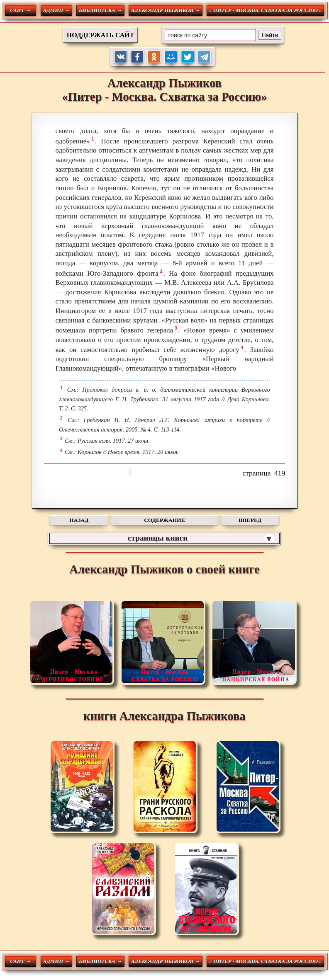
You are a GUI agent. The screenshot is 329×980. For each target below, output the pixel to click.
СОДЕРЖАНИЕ (164, 520)
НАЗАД (79, 520)
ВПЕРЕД (250, 520)
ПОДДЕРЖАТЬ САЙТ (101, 35)
